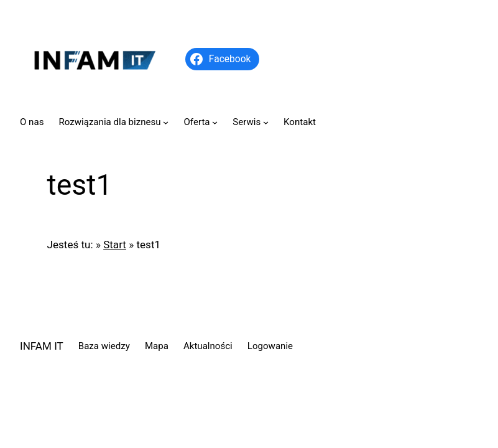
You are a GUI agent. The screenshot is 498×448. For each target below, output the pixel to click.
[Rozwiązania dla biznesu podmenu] (166, 122)
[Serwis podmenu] (266, 122)
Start (115, 245)
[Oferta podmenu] (215, 122)
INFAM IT (42, 346)
